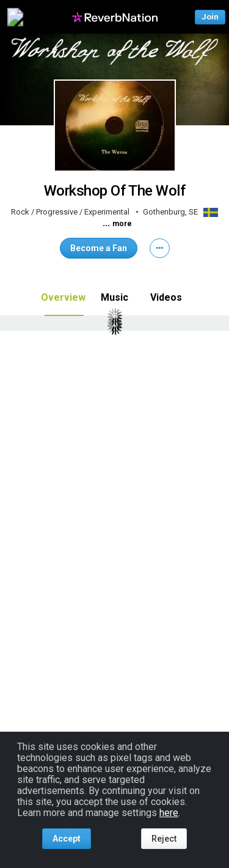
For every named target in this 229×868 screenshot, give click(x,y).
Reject (164, 839)
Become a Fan (99, 248)
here (169, 813)
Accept (67, 839)
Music (114, 297)
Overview (63, 297)
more (122, 224)
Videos (166, 297)
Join (210, 17)
